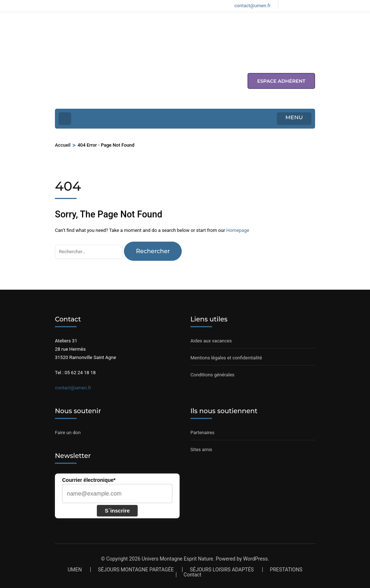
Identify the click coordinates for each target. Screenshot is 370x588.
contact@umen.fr (73, 388)
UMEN (75, 570)
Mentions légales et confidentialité (226, 358)
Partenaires (202, 433)
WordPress (255, 559)
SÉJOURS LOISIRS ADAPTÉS (222, 570)
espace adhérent (281, 81)
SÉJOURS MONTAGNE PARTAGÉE (136, 570)
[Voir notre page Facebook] (288, 4)
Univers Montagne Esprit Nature (177, 559)
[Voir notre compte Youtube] (313, 4)
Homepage (238, 230)
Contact (192, 575)
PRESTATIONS (286, 570)
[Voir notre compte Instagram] (300, 4)
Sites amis (201, 449)
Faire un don (68, 433)
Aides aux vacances (211, 341)
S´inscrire (117, 511)
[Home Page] (65, 119)
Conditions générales (212, 375)
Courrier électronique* (89, 480)
